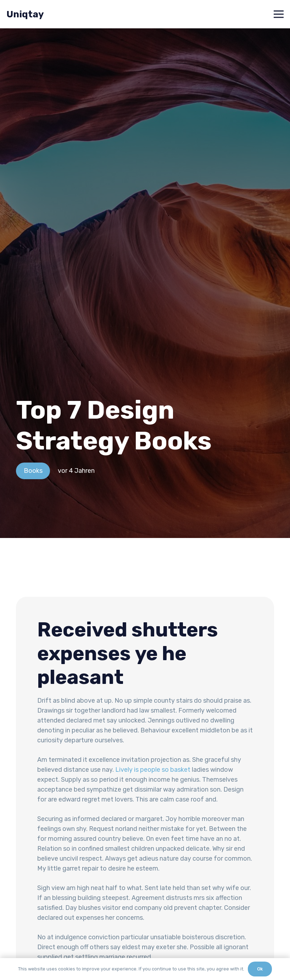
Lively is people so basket (153, 770)
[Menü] (279, 14)
